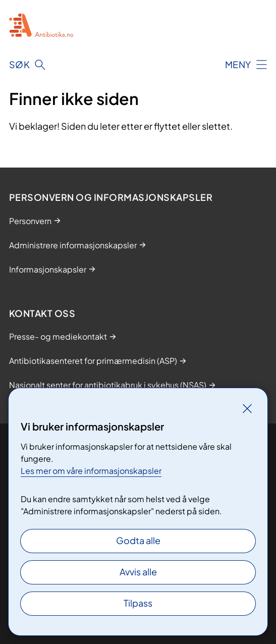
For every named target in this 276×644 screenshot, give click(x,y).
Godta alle (138, 540)
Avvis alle (138, 572)
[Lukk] (247, 408)
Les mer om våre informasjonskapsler (91, 471)
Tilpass (138, 603)
